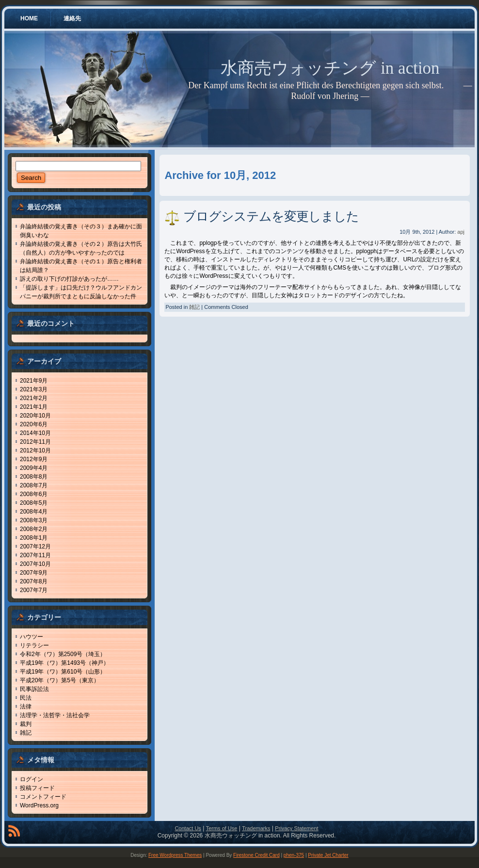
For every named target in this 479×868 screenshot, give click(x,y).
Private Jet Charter (328, 855)
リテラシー (34, 645)
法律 (26, 707)
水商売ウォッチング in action (330, 68)
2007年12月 (35, 547)
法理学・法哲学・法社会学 (55, 715)
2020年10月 (35, 416)
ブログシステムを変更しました (271, 216)
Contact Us (188, 828)
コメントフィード (43, 797)
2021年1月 (34, 407)
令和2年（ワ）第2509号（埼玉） (63, 654)
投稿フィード (37, 788)
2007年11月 (35, 555)
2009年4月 (34, 468)
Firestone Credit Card (256, 855)
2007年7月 (34, 590)
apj (461, 232)
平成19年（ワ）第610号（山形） (63, 672)
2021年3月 (34, 389)
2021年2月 (34, 398)
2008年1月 (34, 538)
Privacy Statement (296, 828)
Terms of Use (222, 828)
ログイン (32, 779)
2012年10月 (35, 450)
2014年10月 (35, 433)
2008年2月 (34, 529)
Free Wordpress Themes (175, 855)
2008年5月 (34, 503)
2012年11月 (35, 442)
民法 (26, 698)
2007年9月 (34, 573)
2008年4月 (34, 512)
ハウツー (32, 637)
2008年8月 (34, 477)
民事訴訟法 (34, 689)
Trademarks (256, 828)
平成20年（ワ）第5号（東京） (60, 680)
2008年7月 (34, 485)
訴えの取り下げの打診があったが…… (69, 279)
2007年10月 (35, 564)
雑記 (26, 733)
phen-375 (294, 855)
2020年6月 (34, 424)
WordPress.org (39, 805)
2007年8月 (34, 581)
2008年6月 (34, 494)
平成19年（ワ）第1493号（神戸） (64, 663)
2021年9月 (34, 381)
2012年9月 (34, 459)
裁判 (26, 724)
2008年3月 (34, 520)
